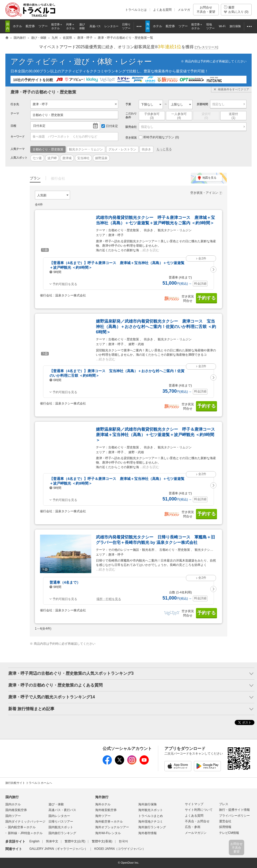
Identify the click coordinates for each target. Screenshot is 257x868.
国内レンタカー (59, 816)
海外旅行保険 (147, 804)
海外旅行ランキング (152, 827)
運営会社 (225, 821)
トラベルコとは (136, 10)
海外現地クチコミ (151, 822)
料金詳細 (200, 284)
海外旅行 (102, 797)
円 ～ (177, 284)
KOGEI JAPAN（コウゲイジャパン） (120, 849)
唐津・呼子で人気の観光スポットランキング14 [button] (52, 697)
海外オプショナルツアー (112, 827)
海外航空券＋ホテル (109, 822)
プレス (224, 804)
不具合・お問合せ (197, 821)
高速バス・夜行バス (62, 810)
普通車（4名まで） (65, 582)
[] (207, 47)
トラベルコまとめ (151, 816)
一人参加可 (179, 116)
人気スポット (19, 158)
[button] (213, 269)
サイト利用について (199, 810)
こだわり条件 (131, 115)
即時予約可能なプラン (159, 137)
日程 (13, 126)
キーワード (18, 137)
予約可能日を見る (65, 284)
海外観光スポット (151, 810)
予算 (128, 104)
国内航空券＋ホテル (22, 827)
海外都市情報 (147, 833)
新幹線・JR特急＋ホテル (25, 833)
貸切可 (206, 116)
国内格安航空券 (16, 810)
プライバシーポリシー (234, 816)
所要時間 (202, 104)
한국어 (123, 841)
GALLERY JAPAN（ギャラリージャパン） (58, 849)
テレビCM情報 (229, 833)
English (34, 841)
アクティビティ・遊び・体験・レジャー (81, 61)
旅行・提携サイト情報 (234, 810)
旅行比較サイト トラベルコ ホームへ (29, 783)
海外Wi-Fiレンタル (108, 833)
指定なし (219, 104)
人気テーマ (18, 149)
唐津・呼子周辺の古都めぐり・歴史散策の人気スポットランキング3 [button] (71, 673)
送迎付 (233, 116)
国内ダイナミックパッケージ (25, 822)
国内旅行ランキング (62, 833)
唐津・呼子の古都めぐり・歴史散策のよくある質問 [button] (55, 685)
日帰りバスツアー (61, 822)
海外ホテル (103, 804)
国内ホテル (13, 804)
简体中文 (52, 841)
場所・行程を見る (109, 599)
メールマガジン (196, 833)
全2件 (202, 258)
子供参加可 (152, 116)
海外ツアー (103, 816)
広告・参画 (193, 827)
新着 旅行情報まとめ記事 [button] (31, 709)
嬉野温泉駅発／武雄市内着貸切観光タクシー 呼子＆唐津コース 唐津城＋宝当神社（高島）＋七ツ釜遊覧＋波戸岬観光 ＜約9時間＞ (157, 435)
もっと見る (164, 149)
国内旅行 (12, 797)
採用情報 (225, 827)
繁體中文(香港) (102, 841)
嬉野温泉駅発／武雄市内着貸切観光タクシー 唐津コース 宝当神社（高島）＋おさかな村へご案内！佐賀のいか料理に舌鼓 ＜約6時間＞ (156, 327)
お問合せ (206, 10)
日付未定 (39, 126)
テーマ (15, 113)
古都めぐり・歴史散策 (48, 115)
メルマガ (184, 10)
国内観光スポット (61, 827)
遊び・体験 (56, 804)
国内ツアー (13, 816)
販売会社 (131, 127)
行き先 (15, 104)
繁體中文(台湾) (75, 841)
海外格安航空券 (106, 810)
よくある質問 (162, 10)
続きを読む (151, 250)
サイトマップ (194, 804)
